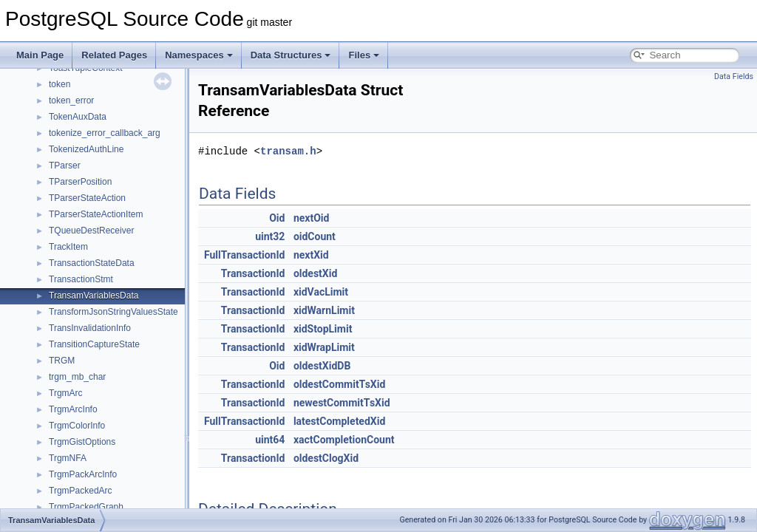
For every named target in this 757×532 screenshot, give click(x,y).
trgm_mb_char (77, 377)
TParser (65, 166)
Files (364, 55)
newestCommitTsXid (342, 403)
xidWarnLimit (324, 310)
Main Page (40, 55)
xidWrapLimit (324, 347)
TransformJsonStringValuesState (113, 312)
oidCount (315, 236)
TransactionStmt (81, 279)
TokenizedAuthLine (86, 149)
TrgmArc (66, 393)
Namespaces (199, 55)
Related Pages (114, 55)
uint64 (270, 440)
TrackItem (68, 247)
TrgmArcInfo (73, 409)
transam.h (288, 151)
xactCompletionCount (344, 440)
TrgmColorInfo (77, 426)
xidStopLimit (323, 329)
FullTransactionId (244, 255)
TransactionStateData (92, 263)
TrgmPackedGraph (86, 507)
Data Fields (734, 76)
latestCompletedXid (339, 421)
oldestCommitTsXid (339, 384)
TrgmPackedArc (81, 491)
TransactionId (253, 273)
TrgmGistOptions (82, 442)
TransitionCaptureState (94, 344)
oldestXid (315, 273)
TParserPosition (80, 182)
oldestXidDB (322, 366)
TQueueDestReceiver (91, 231)
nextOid (312, 218)
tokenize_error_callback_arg (105, 133)
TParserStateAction (87, 198)
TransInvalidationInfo (90, 328)
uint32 (270, 236)
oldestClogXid (326, 458)
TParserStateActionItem (96, 214)
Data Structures (291, 55)
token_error (71, 100)
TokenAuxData (78, 117)
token (60, 84)
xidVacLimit (321, 292)
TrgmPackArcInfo (83, 474)
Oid (277, 218)
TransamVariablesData (94, 296)
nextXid (311, 255)
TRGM (62, 361)
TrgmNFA (68, 458)
